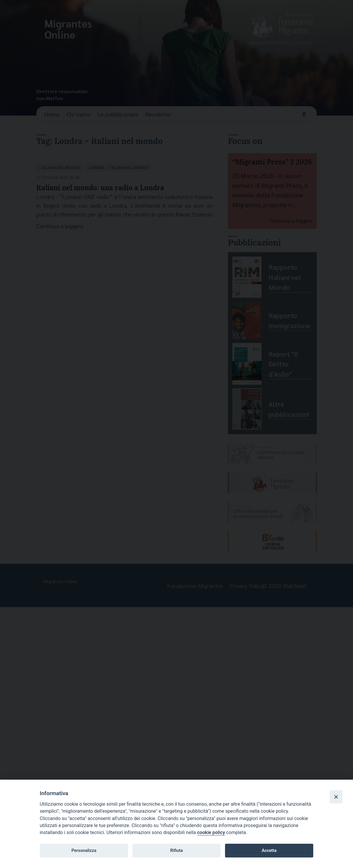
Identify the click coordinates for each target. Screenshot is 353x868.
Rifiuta (176, 850)
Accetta (269, 850)
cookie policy (211, 832)
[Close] (336, 797)
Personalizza (84, 850)
